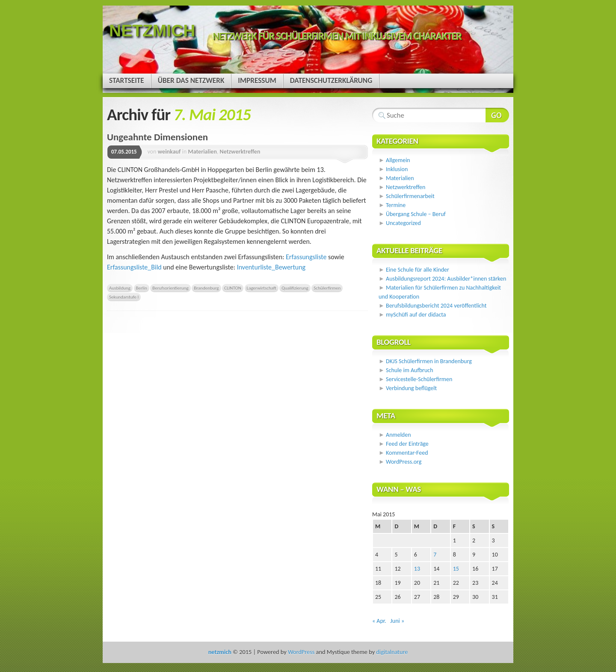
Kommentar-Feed (407, 453)
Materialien (202, 152)
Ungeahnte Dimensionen (157, 137)
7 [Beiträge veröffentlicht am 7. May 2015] (435, 555)
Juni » (397, 621)
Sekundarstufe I (124, 297)
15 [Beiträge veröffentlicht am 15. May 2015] (456, 569)
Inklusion (397, 169)
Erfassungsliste (306, 257)
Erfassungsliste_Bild (134, 267)
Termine (396, 205)
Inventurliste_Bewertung (271, 267)
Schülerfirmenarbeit (410, 196)
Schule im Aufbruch (410, 370)
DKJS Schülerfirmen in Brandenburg (429, 361)
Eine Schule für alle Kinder (418, 270)
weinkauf (169, 152)
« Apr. (379, 621)
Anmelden (398, 435)
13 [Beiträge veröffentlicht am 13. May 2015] (417, 569)
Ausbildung (120, 288)
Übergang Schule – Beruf (416, 214)
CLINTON (233, 288)
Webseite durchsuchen (497, 115)
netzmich (152, 31)
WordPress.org (404, 462)
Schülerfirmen (327, 288)
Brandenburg (206, 288)
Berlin (142, 288)
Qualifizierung (295, 288)
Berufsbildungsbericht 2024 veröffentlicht (436, 306)
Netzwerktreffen (240, 152)
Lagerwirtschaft (262, 288)
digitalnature (392, 652)
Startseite (127, 81)
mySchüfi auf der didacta (416, 315)
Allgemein (398, 160)
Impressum (257, 81)
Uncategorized (403, 223)
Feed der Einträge (407, 444)
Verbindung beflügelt (411, 388)
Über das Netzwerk (191, 81)
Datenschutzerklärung (331, 81)
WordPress (301, 652)
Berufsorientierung (170, 288)
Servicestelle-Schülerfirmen (419, 379)
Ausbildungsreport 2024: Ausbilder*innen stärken (446, 279)
